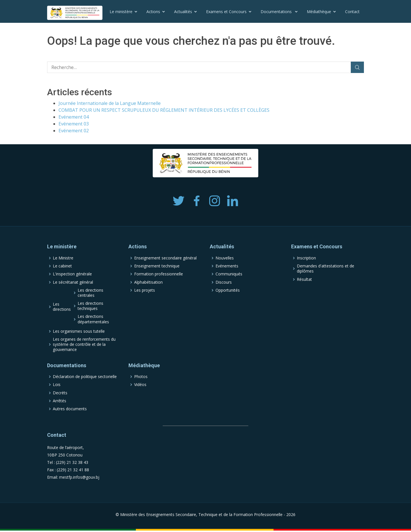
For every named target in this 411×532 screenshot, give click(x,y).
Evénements (227, 266)
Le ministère (121, 12)
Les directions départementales (93, 319)
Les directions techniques (90, 306)
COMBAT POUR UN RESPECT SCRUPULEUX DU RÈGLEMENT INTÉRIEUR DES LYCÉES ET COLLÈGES (164, 110)
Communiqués (229, 274)
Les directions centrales (90, 293)
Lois (57, 385)
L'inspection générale (72, 274)
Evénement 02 (74, 131)
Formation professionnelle (159, 274)
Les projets (145, 290)
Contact (352, 12)
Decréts (60, 393)
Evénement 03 (74, 124)
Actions (153, 12)
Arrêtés (60, 401)
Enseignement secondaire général (165, 258)
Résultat (304, 279)
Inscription (306, 258)
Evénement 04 (74, 117)
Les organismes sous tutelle (79, 331)
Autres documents (70, 409)
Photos (141, 377)
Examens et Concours (226, 12)
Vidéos (140, 385)
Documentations (277, 12)
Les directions (62, 307)
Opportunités (228, 290)
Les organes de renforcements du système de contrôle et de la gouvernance (84, 344)
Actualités (183, 12)
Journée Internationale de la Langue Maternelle (110, 103)
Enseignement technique (157, 266)
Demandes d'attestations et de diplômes (326, 269)
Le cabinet (62, 266)
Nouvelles (225, 258)
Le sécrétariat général (73, 282)
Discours (224, 282)
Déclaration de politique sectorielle (85, 377)
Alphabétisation (148, 282)
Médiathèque (319, 12)
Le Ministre (63, 258)
